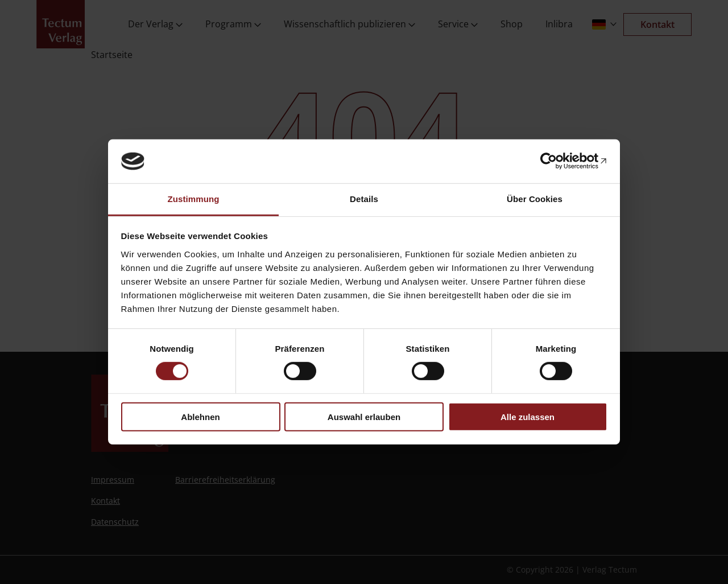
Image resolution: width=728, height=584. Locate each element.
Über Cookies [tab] (535, 199)
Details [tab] (364, 199)
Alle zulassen (528, 416)
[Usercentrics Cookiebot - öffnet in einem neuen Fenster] (558, 161)
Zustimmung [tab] (194, 199)
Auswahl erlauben (364, 416)
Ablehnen (200, 416)
